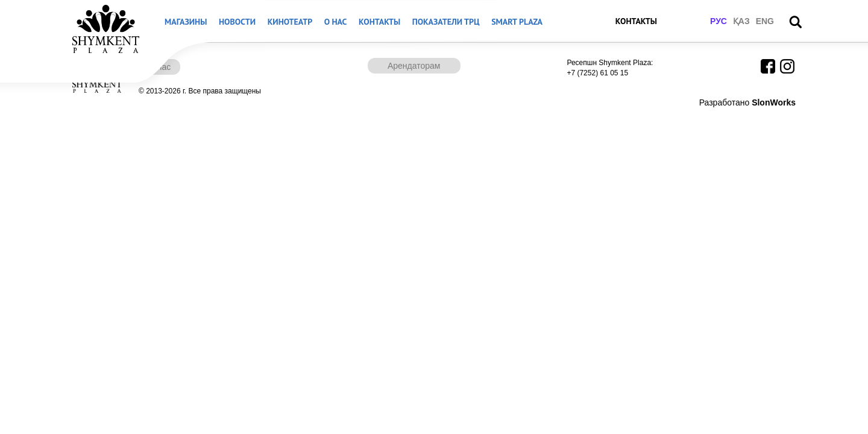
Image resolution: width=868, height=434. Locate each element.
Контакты (379, 22)
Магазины (186, 22)
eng (765, 21)
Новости (237, 22)
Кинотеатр (290, 22)
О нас (336, 22)
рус (719, 21)
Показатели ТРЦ (446, 22)
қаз (741, 21)
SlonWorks (774, 102)
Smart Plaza (517, 22)
